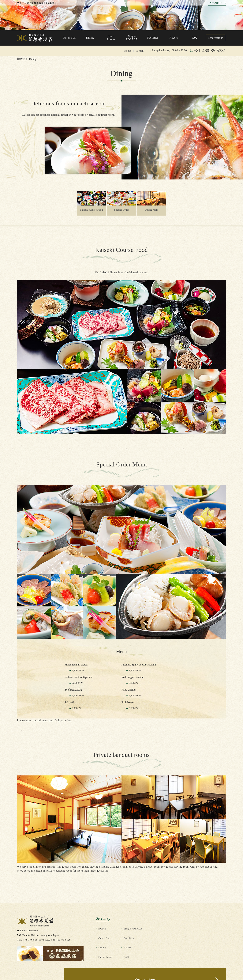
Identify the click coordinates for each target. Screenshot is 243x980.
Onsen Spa (104, 938)
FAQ (126, 957)
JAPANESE (215, 3)
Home (128, 51)
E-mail (140, 51)
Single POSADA (133, 929)
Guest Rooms (106, 957)
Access (127, 947)
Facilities (129, 938)
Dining (102, 947)
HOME (21, 59)
